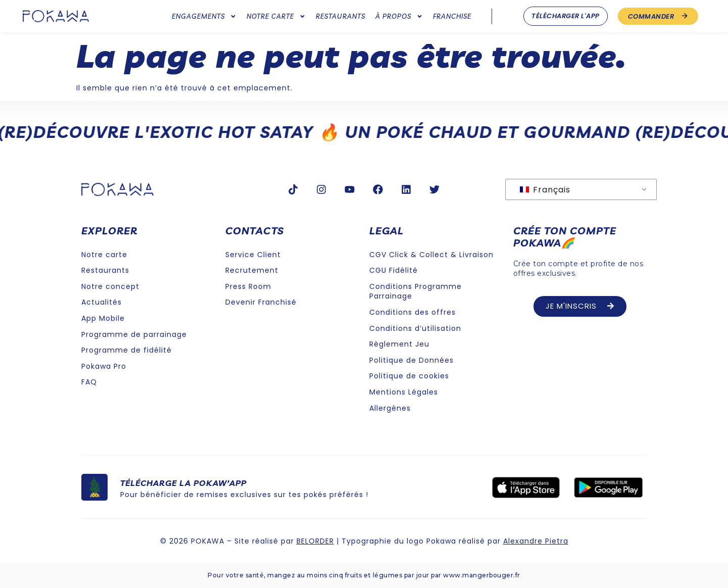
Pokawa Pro (104, 366)
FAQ (89, 382)
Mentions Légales (404, 392)
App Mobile (103, 318)
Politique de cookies (409, 376)
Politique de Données (411, 360)
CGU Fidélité (394, 270)
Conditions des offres (412, 312)
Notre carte (276, 16)
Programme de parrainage (134, 334)
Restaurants (341, 16)
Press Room (248, 286)
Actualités (102, 302)
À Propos (399, 16)
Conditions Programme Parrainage (416, 291)
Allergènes (390, 408)
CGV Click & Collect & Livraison (431, 255)
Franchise (452, 16)
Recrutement (252, 270)
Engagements (204, 16)
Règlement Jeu (399, 344)
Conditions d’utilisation (415, 328)
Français (545, 190)
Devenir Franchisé (261, 302)
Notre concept (110, 286)
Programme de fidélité (127, 350)
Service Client (253, 255)
